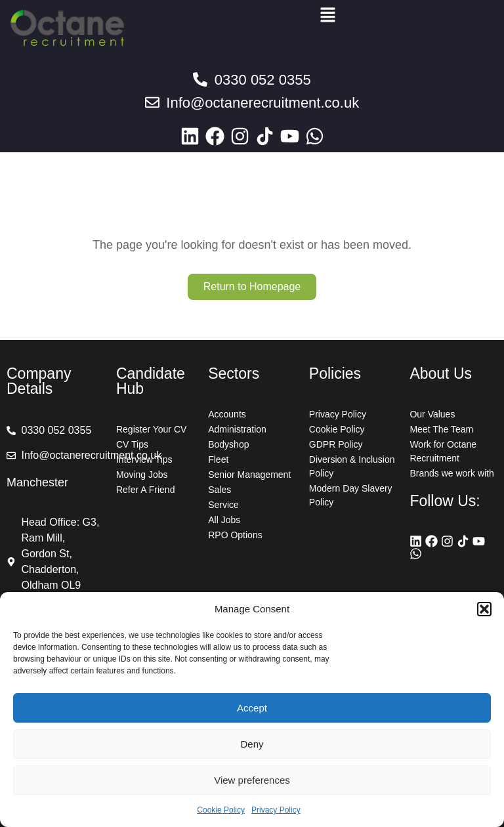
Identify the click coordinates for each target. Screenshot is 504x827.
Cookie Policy (221, 810)
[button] (484, 609)
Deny (252, 744)
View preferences (252, 780)
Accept (252, 708)
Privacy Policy (276, 810)
